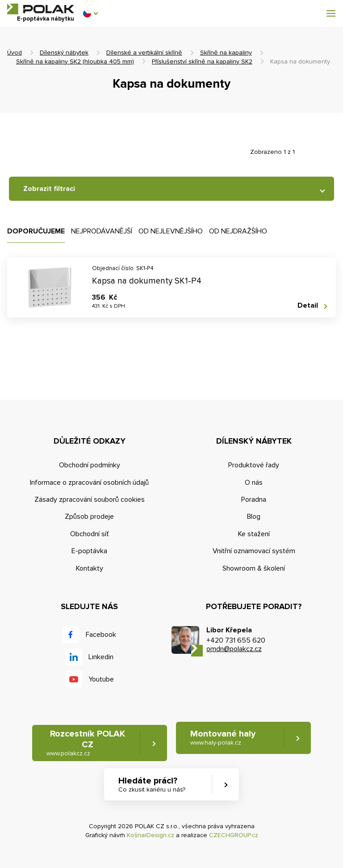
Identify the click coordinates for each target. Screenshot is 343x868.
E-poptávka (89, 551)
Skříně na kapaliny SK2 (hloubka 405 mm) (75, 61)
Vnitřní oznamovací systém (254, 551)
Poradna (254, 500)
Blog (254, 517)
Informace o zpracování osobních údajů (89, 483)
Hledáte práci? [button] (152, 785)
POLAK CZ (41, 9)
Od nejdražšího (238, 231)
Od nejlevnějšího (171, 231)
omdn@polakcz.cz (234, 649)
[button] (90, 13)
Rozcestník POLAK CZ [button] (86, 743)
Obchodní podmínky (90, 465)
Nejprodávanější (102, 231)
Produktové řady (254, 465)
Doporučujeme (36, 231)
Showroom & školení (254, 568)
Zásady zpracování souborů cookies (90, 500)
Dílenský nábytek (64, 53)
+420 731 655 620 (236, 640)
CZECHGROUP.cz (234, 835)
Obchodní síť (90, 534)
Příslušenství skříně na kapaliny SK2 (202, 61)
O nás (254, 483)
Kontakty (90, 568)
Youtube (101, 679)
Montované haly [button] (223, 738)
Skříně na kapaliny (226, 53)
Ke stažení (254, 534)
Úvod (15, 53)
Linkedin (101, 657)
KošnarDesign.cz (151, 835)
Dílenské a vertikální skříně (144, 53)
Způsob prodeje (89, 517)
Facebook (101, 635)
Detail (308, 306)
